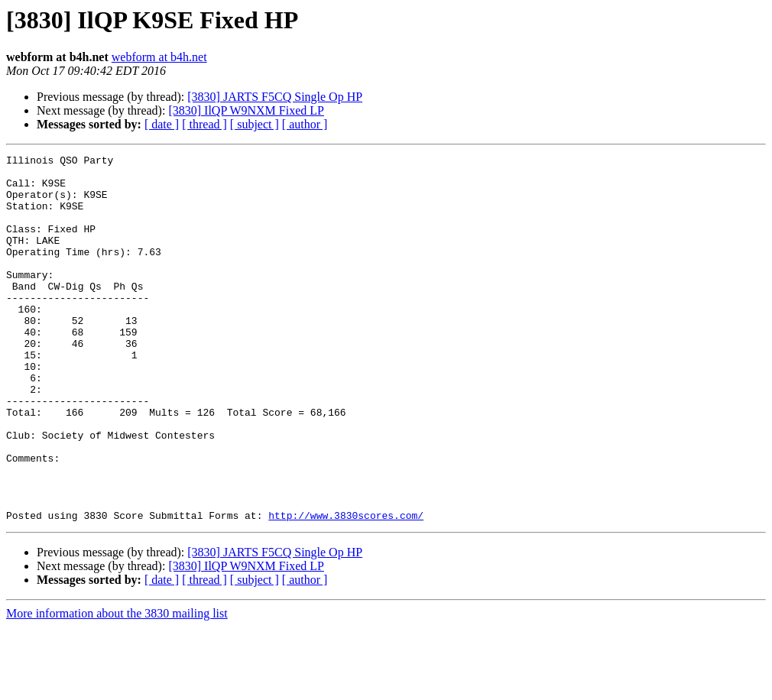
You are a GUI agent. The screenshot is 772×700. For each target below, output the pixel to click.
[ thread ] (204, 124)
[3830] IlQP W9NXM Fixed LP (246, 110)
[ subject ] (255, 124)
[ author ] (305, 124)
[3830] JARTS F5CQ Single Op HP (275, 97)
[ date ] (162, 124)
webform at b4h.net (159, 57)
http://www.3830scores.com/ (346, 588)
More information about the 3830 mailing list (117, 687)
